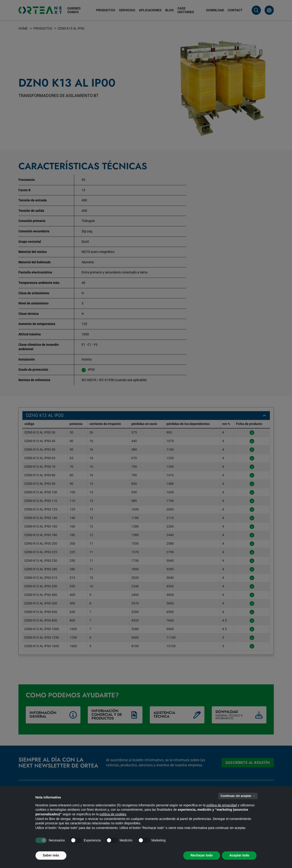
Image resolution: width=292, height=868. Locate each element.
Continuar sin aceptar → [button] (238, 796)
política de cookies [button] (113, 814)
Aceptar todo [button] (239, 855)
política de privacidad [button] (222, 805)
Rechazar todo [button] (202, 855)
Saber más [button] (51, 855)
